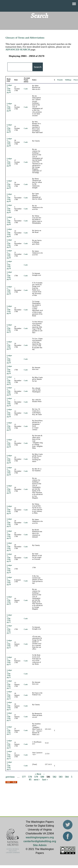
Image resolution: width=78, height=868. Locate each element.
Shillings (68, 80)
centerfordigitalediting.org (40, 841)
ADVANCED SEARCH (18, 50)
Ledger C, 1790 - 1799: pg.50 (9, 265)
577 (24, 777)
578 (30, 777)
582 (55, 777)
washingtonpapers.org (40, 837)
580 (42, 777)
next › (37, 780)
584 (67, 777)
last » (45, 780)
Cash (26, 89)
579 (36, 777)
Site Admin (40, 845)
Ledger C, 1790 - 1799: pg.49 (9, 89)
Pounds (60, 80)
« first (38, 774)
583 (61, 777)
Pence (76, 80)
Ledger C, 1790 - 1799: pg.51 (9, 619)
